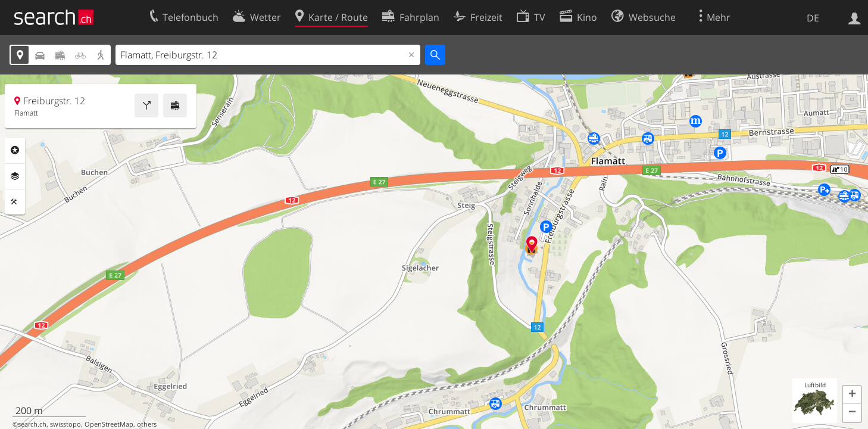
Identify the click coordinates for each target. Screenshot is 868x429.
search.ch (32, 424)
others (147, 424)
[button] (852, 395)
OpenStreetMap (109, 424)
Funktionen (15, 202)
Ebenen (15, 176)
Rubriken (15, 150)
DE (813, 18)
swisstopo (65, 424)
